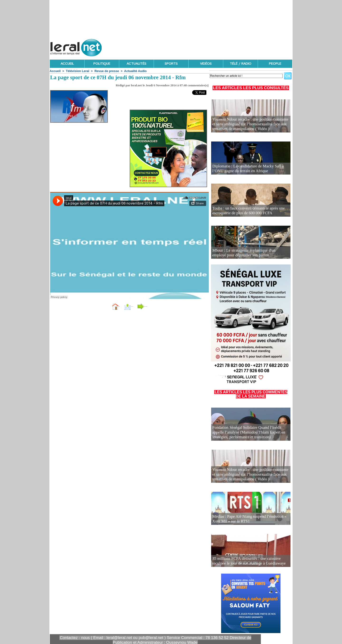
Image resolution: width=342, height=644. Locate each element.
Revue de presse (107, 71)
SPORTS (171, 64)
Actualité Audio (135, 71)
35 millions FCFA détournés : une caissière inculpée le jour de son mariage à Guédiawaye (249, 562)
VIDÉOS (206, 64)
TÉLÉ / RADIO (240, 64)
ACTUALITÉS (136, 64)
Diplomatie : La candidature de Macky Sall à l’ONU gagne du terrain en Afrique (247, 169)
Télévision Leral (77, 71)
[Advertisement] (206, 46)
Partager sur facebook (161, 306)
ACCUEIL (67, 64)
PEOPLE (275, 64)
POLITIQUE (102, 64)
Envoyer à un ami (118, 306)
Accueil (55, 71)
